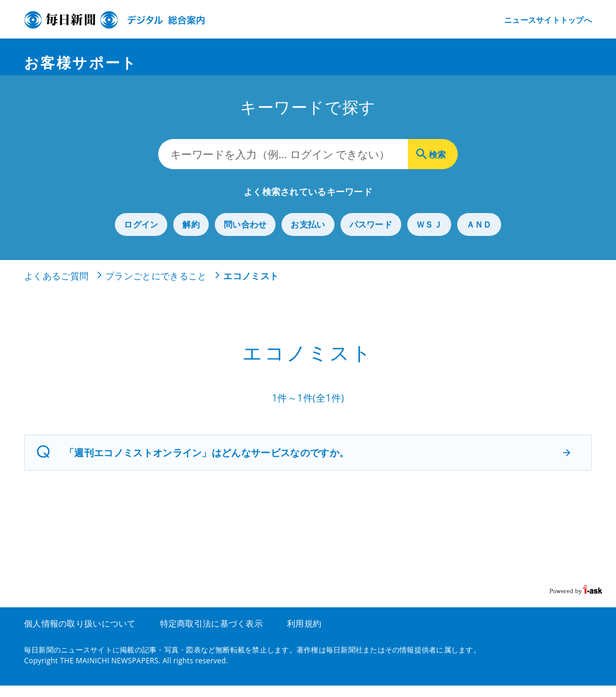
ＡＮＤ (479, 236)
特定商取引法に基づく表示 (211, 635)
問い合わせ (245, 236)
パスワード (371, 236)
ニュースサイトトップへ (548, 20)
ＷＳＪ (429, 236)
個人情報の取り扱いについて (80, 635)
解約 (191, 236)
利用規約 (304, 635)
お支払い (308, 236)
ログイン (141, 236)
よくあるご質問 (56, 288)
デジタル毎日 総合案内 (114, 20)
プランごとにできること (156, 288)
